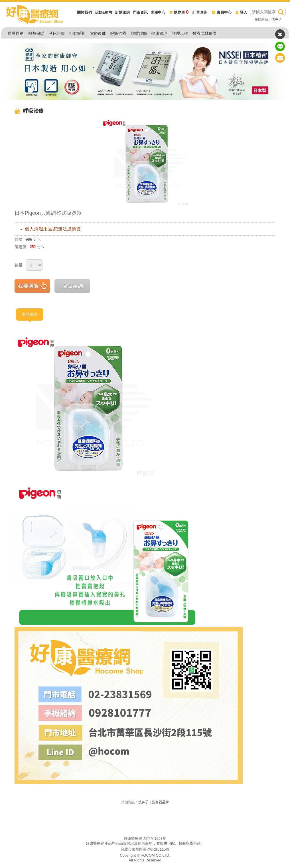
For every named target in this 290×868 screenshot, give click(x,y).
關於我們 (84, 12)
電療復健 (98, 33)
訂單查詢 (200, 12)
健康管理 (159, 33)
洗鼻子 (277, 19)
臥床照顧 (57, 33)
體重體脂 (139, 33)
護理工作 (180, 33)
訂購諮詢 (123, 12)
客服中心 (158, 12)
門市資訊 (140, 12)
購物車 (179, 12)
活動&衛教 (103, 12)
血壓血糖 (16, 33)
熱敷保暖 (36, 33)
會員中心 (222, 12)
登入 (241, 12)
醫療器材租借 (204, 33)
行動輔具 (77, 33)
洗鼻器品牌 (161, 802)
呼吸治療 (118, 33)
